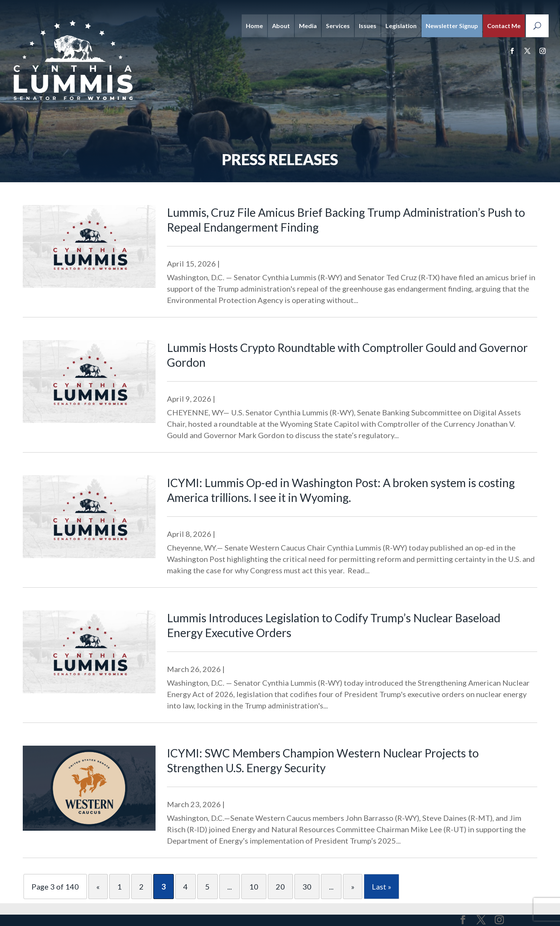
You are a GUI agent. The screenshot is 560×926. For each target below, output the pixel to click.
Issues (368, 26)
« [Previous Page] (98, 887)
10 (254, 887)
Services (338, 26)
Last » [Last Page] (381, 887)
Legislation (401, 26)
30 (307, 887)
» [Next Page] (353, 887)
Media (308, 26)
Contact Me (504, 26)
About (281, 26)
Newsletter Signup (452, 26)
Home (254, 26)
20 (280, 887)
